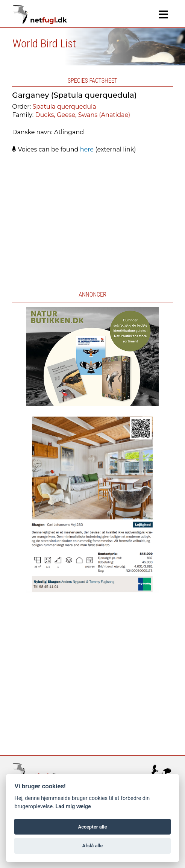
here (87, 149)
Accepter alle (92, 827)
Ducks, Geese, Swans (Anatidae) (83, 115)
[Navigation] (163, 15)
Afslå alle (93, 846)
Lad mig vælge (73, 807)
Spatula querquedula (64, 107)
